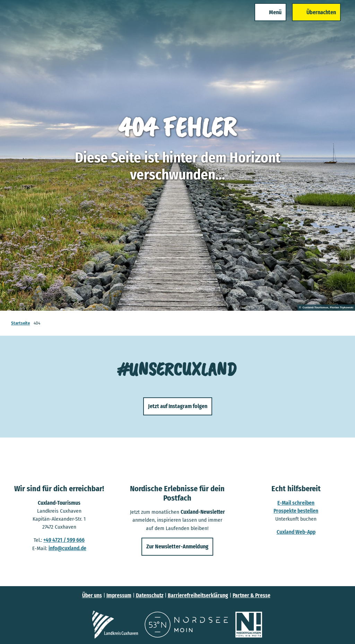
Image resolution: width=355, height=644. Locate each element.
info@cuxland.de (67, 548)
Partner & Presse (252, 596)
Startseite (20, 323)
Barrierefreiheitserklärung (198, 596)
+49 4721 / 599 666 (64, 540)
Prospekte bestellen (296, 511)
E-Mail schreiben (296, 503)
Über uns (92, 596)
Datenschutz (150, 596)
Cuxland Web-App (296, 532)
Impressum (119, 596)
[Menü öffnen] (262, 20)
